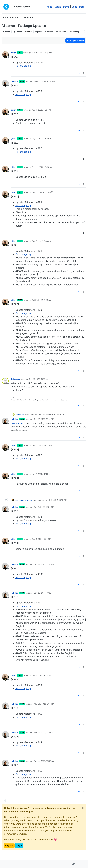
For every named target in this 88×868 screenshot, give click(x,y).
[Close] (83, 808)
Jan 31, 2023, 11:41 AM (42, 675)
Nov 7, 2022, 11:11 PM (41, 474)
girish (14, 53)
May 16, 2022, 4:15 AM (42, 53)
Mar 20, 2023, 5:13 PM (44, 704)
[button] (4, 864)
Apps (49, 7)
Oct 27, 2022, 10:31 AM (42, 445)
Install (82, 7)
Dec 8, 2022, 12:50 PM (44, 507)
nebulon (15, 81)
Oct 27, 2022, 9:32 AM (39, 379)
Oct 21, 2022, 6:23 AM (42, 300)
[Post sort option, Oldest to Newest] (5, 41)
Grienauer (15, 379)
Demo (66, 7)
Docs (74, 7)
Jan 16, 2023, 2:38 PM (44, 564)
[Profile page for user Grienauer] (5, 381)
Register (9, 846)
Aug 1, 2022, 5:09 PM (41, 110)
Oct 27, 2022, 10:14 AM (44, 419)
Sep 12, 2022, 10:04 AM (42, 167)
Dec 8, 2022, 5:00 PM (41, 539)
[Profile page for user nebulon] (5, 83)
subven (18, 500)
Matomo (28, 32)
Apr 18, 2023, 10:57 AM (44, 761)
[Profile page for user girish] (5, 55)
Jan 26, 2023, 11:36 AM (44, 593)
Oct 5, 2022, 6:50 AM (41, 192)
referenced (27, 500)
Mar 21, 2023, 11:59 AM (44, 732)
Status (58, 7)
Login (19, 846)
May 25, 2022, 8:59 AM (44, 81)
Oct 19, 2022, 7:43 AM (42, 241)
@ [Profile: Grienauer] (17, 423)
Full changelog (23, 66)
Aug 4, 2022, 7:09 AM (41, 138)
